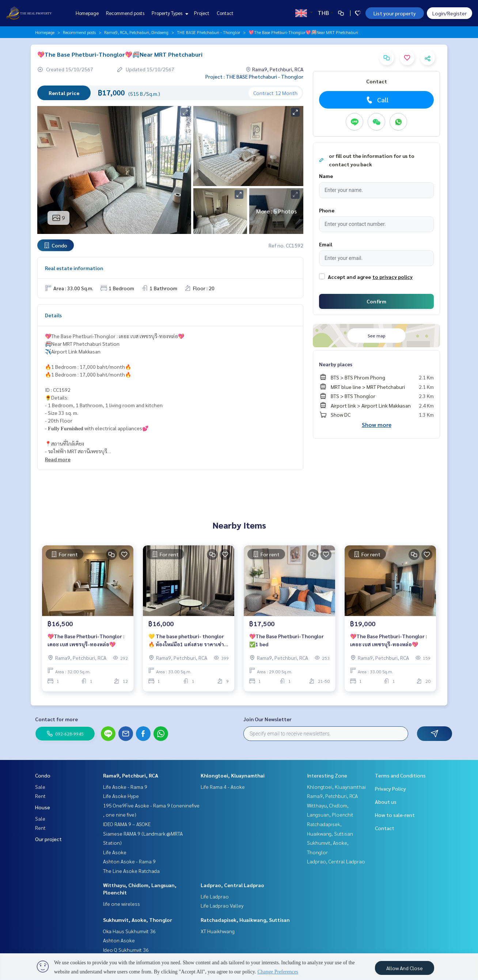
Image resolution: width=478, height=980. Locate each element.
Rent (40, 796)
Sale (40, 787)
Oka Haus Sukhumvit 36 (129, 931)
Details (53, 315)
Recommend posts (125, 13)
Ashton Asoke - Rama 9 (129, 861)
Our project (48, 839)
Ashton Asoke (119, 940)
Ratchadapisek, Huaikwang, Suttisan (245, 920)
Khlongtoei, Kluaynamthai (233, 775)
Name (326, 176)
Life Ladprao (215, 896)
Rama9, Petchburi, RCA (131, 775)
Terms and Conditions (400, 775)
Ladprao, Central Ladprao (232, 885)
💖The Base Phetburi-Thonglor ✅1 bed (287, 640)
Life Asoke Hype (121, 796)
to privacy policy (392, 277)
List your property (395, 13)
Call (377, 100)
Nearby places (336, 364)
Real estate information (74, 268)
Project (202, 13)
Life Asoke (115, 852)
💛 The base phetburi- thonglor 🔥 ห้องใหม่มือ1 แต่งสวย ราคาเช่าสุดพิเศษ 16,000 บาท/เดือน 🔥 (186, 641)
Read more (58, 459)
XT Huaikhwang (218, 931)
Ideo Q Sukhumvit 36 (126, 950)
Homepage (87, 13)
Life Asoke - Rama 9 (125, 787)
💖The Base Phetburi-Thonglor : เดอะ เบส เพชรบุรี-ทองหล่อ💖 (86, 640)
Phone (327, 210)
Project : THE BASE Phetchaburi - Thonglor (254, 76)
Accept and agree (349, 277)
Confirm (376, 301)
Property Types (169, 13)
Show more (377, 425)
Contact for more (56, 719)
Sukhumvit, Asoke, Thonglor (138, 920)
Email (326, 244)
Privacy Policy (390, 788)
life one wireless (122, 904)
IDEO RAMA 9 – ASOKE (127, 824)
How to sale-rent (395, 815)
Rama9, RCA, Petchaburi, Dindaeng (136, 32)
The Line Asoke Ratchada (131, 871)
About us (386, 802)
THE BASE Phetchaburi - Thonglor (208, 32)
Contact (225, 13)
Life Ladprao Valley (222, 905)
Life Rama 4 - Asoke (223, 787)
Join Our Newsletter (268, 719)
